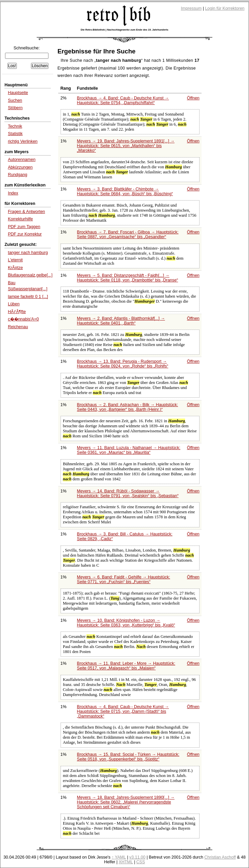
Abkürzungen (20, 167)
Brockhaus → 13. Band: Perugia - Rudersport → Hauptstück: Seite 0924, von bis (123, 364)
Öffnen (193, 98)
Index (13, 193)
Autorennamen (22, 160)
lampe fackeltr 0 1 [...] (28, 297)
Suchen (15, 100)
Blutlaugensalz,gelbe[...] (30, 275)
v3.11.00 (137, 857)
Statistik (15, 134)
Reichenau (18, 327)
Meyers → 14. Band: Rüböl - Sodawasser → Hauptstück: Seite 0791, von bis (128, 493)
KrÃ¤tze (15, 268)
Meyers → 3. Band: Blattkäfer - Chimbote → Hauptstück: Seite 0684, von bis (125, 191)
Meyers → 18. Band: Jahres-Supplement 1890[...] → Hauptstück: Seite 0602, (126, 802)
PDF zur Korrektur (25, 234)
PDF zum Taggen (24, 227)
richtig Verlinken (23, 141)
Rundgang (17, 175)
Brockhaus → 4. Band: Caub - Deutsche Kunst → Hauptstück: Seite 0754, (123, 100)
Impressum (191, 8)
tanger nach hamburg (28, 253)
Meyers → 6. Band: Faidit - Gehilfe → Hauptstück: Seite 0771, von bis (124, 579)
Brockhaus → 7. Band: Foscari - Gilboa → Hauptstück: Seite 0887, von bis (128, 234)
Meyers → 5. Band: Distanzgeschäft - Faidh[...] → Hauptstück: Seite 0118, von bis (128, 278)
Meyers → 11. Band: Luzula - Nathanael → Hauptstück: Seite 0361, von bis (129, 450)
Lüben (14, 304)
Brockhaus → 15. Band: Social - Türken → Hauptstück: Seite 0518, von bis (128, 757)
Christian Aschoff (220, 857)
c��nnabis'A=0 (23, 319)
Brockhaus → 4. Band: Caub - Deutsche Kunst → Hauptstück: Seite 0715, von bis (123, 711)
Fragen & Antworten (26, 212)
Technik (15, 126)
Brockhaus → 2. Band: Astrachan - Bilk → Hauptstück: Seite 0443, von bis (128, 407)
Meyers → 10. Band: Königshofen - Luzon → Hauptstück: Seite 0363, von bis (126, 623)
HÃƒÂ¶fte (17, 312)
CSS (141, 862)
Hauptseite (18, 93)
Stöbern (15, 108)
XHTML (126, 862)
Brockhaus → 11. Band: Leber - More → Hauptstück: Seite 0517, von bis (126, 666)
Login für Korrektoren (225, 8)
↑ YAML (119, 857)
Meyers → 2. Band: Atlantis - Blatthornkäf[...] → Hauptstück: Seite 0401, (121, 321)
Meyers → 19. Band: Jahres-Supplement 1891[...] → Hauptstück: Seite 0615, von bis (126, 146)
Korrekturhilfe (20, 219)
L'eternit (15, 260)
